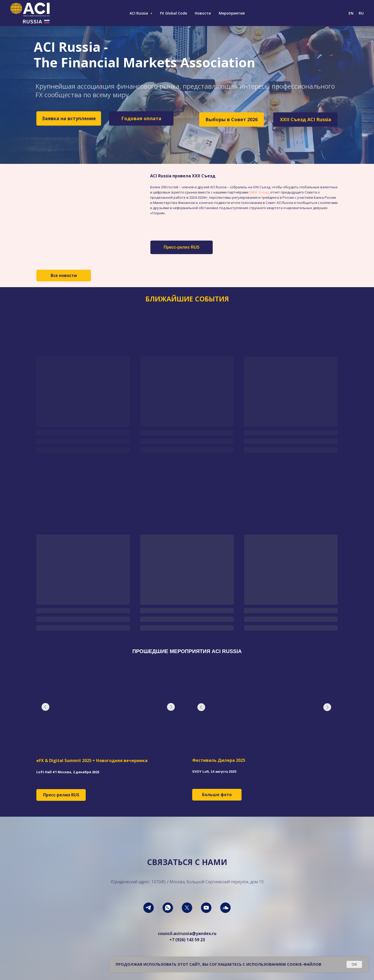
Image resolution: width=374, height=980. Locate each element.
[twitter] (187, 908)
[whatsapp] (168, 908)
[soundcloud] (225, 908)
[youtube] (206, 908)
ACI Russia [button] (139, 13)
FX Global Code (173, 13)
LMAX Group (259, 192)
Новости (203, 13)
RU (361, 13)
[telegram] (149, 908)
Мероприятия (232, 13)
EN (351, 13)
